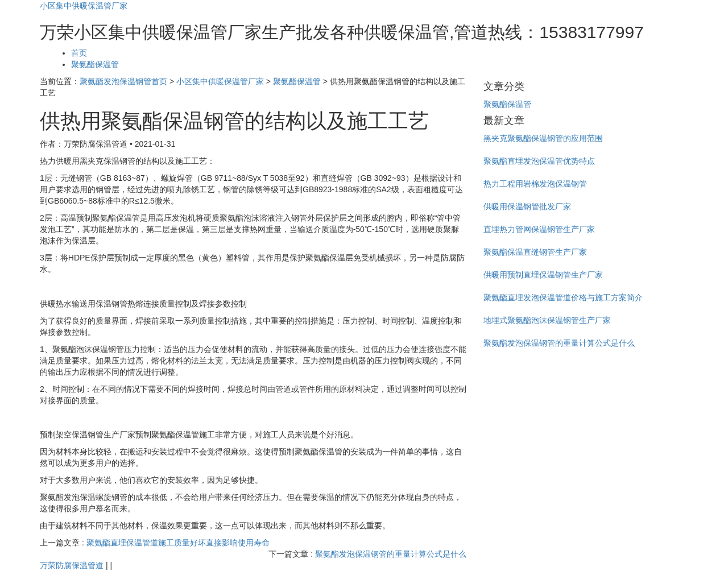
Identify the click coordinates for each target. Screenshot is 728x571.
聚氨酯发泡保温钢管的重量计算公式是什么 (391, 554)
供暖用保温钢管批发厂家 (527, 206)
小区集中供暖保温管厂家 (84, 6)
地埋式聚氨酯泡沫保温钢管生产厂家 (547, 320)
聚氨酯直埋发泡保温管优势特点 (539, 161)
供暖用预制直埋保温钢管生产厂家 (543, 275)
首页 (79, 53)
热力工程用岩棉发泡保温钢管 (535, 184)
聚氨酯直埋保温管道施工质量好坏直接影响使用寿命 (178, 543)
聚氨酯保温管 (95, 64)
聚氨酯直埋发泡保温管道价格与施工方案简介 (563, 297)
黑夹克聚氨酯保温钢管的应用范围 (543, 138)
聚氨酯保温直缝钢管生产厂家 (535, 252)
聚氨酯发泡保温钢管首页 (123, 81)
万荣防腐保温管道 (72, 565)
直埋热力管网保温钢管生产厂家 (539, 229)
